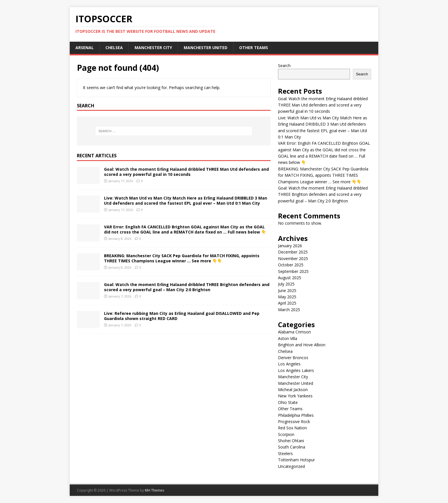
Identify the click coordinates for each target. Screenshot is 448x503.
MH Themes (154, 490)
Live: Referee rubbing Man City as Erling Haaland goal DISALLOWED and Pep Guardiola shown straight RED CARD (182, 316)
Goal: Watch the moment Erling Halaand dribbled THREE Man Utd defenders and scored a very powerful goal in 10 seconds (186, 172)
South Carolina (292, 447)
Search (284, 66)
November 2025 (293, 258)
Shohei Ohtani (291, 441)
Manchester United (206, 48)
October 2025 (291, 265)
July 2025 (286, 284)
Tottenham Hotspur (296, 460)
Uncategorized (291, 466)
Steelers (285, 453)
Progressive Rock (294, 421)
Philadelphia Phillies (296, 415)
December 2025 (293, 252)
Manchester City (153, 48)
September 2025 (293, 271)
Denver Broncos (293, 358)
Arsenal (85, 48)
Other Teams (254, 48)
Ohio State (288, 402)
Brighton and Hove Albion (302, 345)
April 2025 (287, 303)
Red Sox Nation (292, 428)
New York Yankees (295, 396)
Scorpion (286, 434)
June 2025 (287, 290)
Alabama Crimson (294, 332)
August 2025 (290, 278)
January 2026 (290, 246)
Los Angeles (289, 364)
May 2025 (287, 297)
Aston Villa (288, 338)
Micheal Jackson (293, 390)
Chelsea (114, 48)
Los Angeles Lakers (296, 370)
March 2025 (289, 310)
